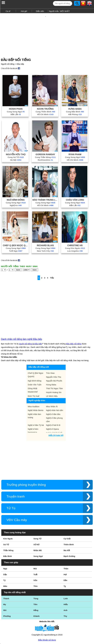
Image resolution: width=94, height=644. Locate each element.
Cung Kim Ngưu (75, 244)
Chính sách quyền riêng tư (47, 629)
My (5, 580)
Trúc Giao (50, 349)
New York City (45, 246)
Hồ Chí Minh (45, 110)
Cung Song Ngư (16, 107)
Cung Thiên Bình (45, 107)
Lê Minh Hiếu (52, 372)
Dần (65, 556)
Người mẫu (54, 11)
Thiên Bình (69, 520)
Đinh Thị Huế (34, 372)
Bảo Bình (8, 532)
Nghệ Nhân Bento (36, 386)
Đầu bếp (20, 59)
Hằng (36, 586)
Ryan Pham (75, 150)
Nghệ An (16, 201)
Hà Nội (16, 155)
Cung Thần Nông (45, 153)
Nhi (5, 586)
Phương (7, 592)
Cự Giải (67, 515)
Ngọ (5, 544)
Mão (5, 562)
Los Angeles (75, 246)
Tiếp (52, 273)
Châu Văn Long (75, 195)
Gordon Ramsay (45, 150)
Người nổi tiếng (8, 59)
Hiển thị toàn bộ (56, 411)
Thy (65, 592)
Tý (4, 556)
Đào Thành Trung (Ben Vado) (45, 195)
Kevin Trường (45, 104)
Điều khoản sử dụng (47, 616)
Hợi (65, 550)
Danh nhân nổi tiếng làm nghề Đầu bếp (21, 315)
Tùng (36, 574)
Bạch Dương (69, 532)
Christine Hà (75, 241)
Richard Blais (45, 241)
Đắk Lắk (16, 110)
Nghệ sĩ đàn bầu (53, 390)
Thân (66, 544)
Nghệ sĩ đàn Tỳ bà (36, 401)
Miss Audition (34, 382)
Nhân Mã (38, 526)
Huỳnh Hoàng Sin (54, 368)
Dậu (5, 550)
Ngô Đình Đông (16, 195)
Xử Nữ (36, 520)
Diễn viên (40, 11)
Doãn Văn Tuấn (35, 361)
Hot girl (24, 11)
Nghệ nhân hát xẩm (55, 386)
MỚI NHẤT (65, 11)
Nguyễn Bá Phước (54, 357)
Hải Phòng (75, 110)
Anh (65, 586)
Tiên (35, 580)
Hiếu (66, 580)
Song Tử (37, 515)
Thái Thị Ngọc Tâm (54, 364)
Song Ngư (38, 532)
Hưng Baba (75, 104)
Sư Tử (6, 520)
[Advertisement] (47, 32)
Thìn (36, 562)
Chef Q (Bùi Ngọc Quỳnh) (16, 241)
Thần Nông (8, 526)
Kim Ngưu (8, 515)
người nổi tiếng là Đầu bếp (30, 320)
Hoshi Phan (16, 104)
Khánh (37, 592)
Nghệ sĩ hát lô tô (53, 401)
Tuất (35, 550)
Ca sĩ (8, 11)
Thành (6, 574)
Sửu (35, 556)
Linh (66, 574)
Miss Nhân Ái (52, 382)
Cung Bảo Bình (75, 107)
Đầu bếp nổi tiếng (74, 320)
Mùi (35, 544)
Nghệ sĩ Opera (52, 405)
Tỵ (65, 562)
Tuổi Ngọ (16, 246)
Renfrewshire (45, 155)
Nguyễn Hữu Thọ (16, 150)
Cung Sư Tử (16, 153)
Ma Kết (67, 526)
